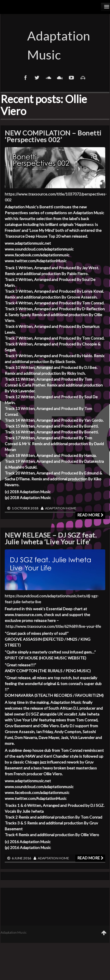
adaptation (55, 508)
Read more (90, 515)
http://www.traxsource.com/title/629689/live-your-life (53, 626)
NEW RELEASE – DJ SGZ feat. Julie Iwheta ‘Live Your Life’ (51, 538)
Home (71, 508)
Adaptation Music (55, 45)
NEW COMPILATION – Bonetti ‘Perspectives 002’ (53, 136)
